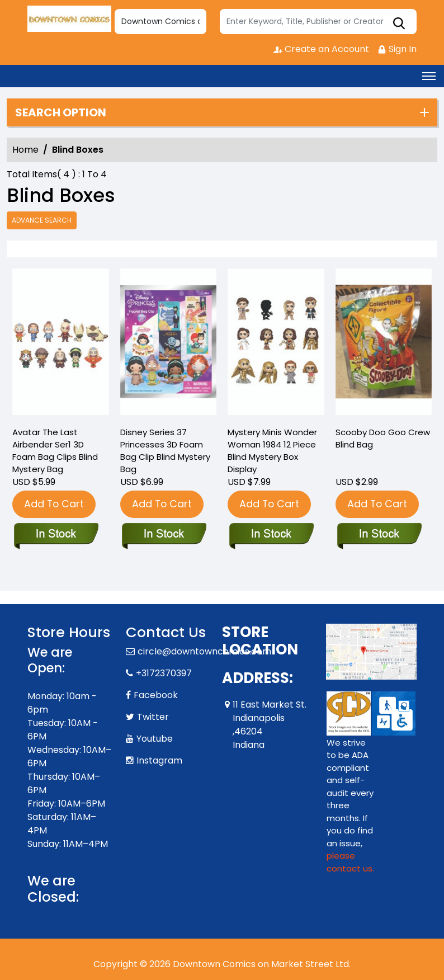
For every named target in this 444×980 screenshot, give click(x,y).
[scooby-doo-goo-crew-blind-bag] (384, 345)
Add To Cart (54, 504)
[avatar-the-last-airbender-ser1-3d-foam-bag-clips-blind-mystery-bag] (61, 345)
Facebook (156, 695)
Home (25, 150)
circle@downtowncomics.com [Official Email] (204, 651)
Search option (61, 112)
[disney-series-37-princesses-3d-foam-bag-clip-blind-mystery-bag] (169, 345)
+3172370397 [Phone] (164, 673)
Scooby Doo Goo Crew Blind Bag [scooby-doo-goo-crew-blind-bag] (383, 438)
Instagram (159, 760)
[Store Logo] (69, 19)
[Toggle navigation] (429, 76)
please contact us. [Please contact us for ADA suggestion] (350, 862)
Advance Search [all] (42, 220)
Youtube (155, 739)
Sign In (397, 49)
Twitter (153, 717)
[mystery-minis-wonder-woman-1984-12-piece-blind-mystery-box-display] (276, 345)
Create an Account (321, 49)
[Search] (318, 22)
